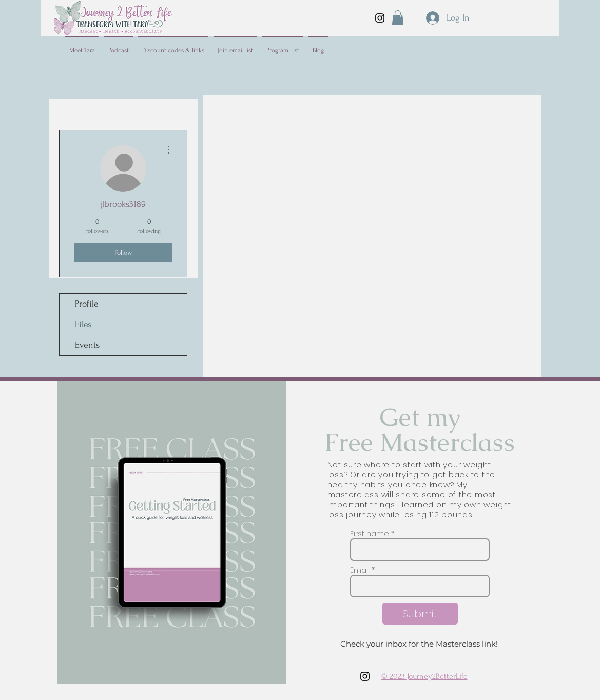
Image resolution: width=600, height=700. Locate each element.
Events (87, 345)
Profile (87, 304)
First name (370, 534)
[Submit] (420, 614)
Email (360, 570)
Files (83, 324)
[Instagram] (380, 18)
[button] (398, 18)
